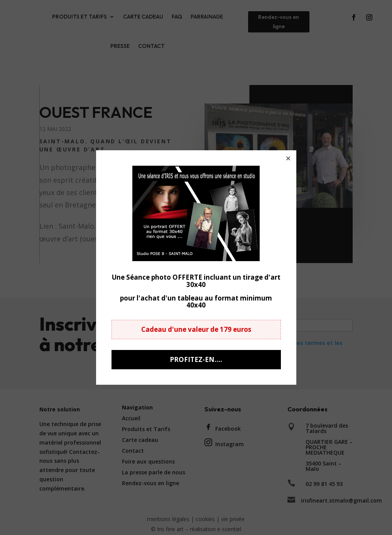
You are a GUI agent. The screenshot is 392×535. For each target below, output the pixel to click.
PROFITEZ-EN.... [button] (196, 359)
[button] (288, 158)
